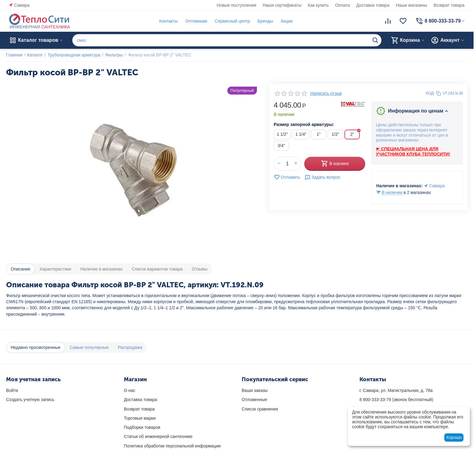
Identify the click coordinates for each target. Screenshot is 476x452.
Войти (12, 390)
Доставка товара (373, 5)
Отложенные (254, 400)
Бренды (265, 21)
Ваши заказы (255, 390)
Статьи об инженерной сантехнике (158, 436)
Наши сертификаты (282, 5)
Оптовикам (196, 21)
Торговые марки (140, 418)
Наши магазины (411, 5)
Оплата (342, 5)
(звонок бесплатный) (396, 400)
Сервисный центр (232, 21)
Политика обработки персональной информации (172, 446)
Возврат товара (449, 5)
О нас (130, 390)
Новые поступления (236, 5)
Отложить (287, 177)
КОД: (430, 93)
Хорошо (454, 437)
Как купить (318, 5)
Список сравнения (260, 409)
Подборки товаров (142, 427)
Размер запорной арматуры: (304, 124)
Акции (287, 21)
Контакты (168, 21)
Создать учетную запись (30, 400)
